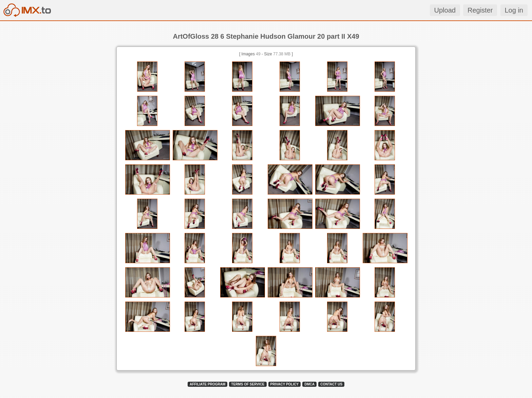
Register (480, 10)
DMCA (309, 384)
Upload (445, 10)
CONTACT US (331, 384)
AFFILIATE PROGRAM (207, 384)
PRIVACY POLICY (285, 384)
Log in (514, 10)
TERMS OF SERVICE (248, 384)
